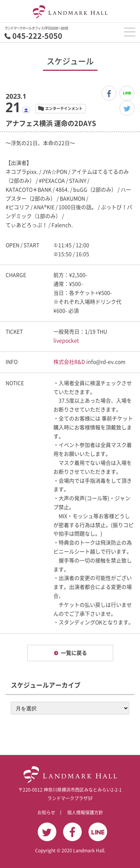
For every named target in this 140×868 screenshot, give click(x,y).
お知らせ (46, 812)
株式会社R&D (69, 362)
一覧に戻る (74, 653)
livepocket (66, 341)
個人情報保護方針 (85, 812)
